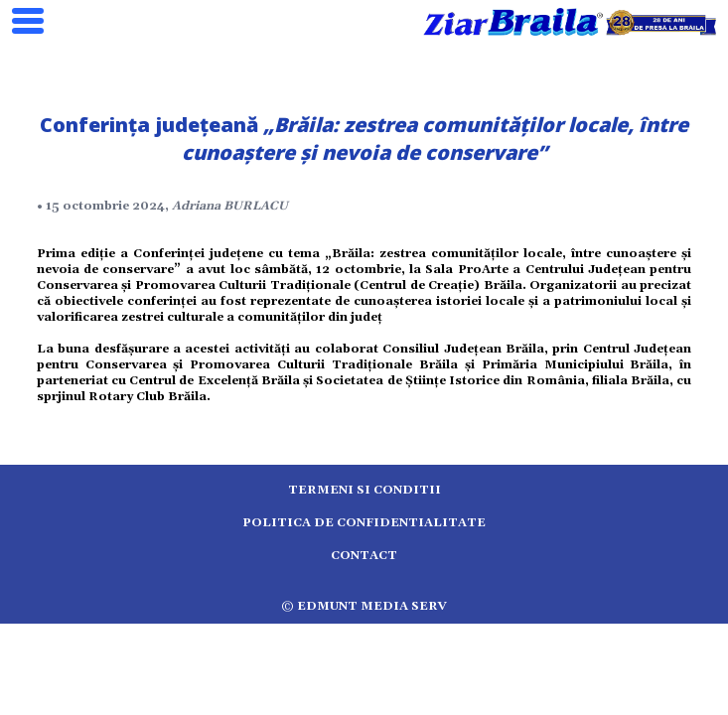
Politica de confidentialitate (364, 523)
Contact (364, 556)
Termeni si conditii (364, 490)
